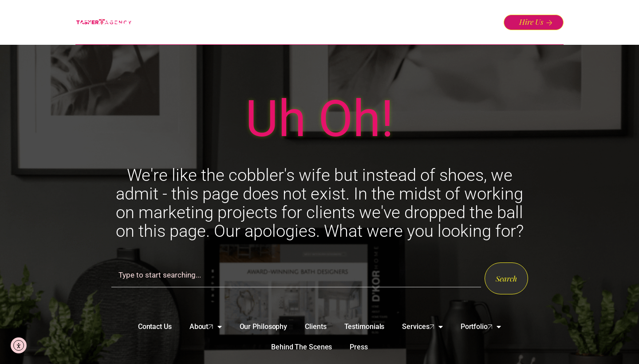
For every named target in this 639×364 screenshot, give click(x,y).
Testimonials (365, 327)
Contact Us (155, 327)
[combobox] (296, 275)
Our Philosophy (264, 327)
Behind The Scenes (302, 347)
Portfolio (481, 327)
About (206, 327)
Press (359, 347)
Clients (316, 327)
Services (422, 327)
